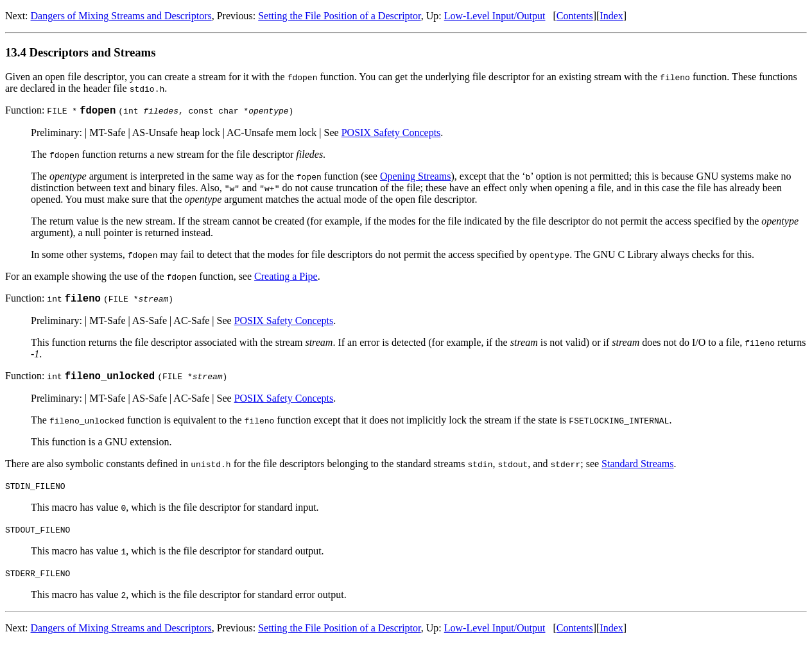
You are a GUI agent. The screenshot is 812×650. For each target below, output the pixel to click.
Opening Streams (416, 178)
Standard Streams (637, 469)
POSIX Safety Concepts (391, 134)
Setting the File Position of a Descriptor (340, 16)
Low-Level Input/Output (495, 16)
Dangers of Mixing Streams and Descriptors (121, 16)
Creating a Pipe (286, 278)
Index (611, 16)
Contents (575, 16)
